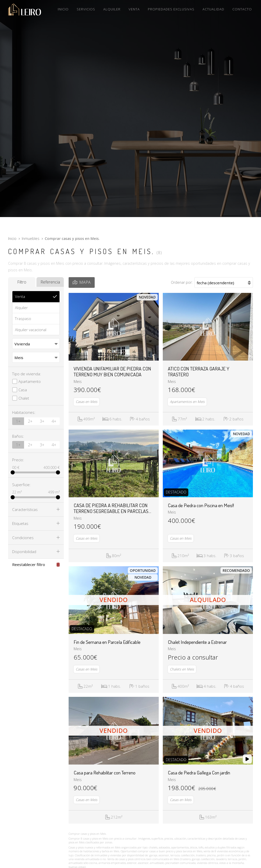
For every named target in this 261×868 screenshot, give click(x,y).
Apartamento (30, 382)
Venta (20, 296)
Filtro (22, 282)
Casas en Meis (86, 402)
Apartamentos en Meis (187, 402)
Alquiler (21, 308)
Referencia (50, 282)
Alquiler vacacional (31, 330)
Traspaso (23, 318)
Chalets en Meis (182, 669)
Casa (23, 390)
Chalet (24, 398)
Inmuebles (31, 238)
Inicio (12, 238)
